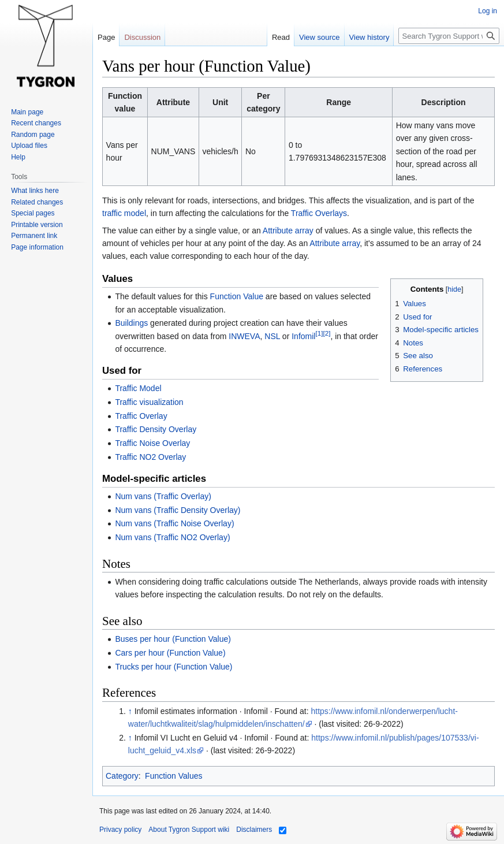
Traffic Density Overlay (156, 429)
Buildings (131, 323)
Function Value (237, 296)
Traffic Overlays (319, 213)
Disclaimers (254, 830)
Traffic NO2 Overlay (150, 457)
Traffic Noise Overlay (152, 443)
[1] (319, 333)
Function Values (173, 776)
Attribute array (288, 230)
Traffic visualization (149, 402)
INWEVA (244, 336)
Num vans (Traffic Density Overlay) (178, 510)
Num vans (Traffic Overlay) (163, 496)
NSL (272, 336)
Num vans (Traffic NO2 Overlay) (172, 537)
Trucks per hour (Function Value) (173, 667)
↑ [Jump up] (130, 711)
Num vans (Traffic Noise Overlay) (174, 523)
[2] (326, 333)
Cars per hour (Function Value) (170, 653)
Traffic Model (138, 388)
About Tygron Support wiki (189, 830)
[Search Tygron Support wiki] (449, 36)
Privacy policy (120, 830)
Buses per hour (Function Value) (173, 639)
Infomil (303, 336)
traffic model (124, 213)
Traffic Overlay (141, 416)
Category (122, 776)
